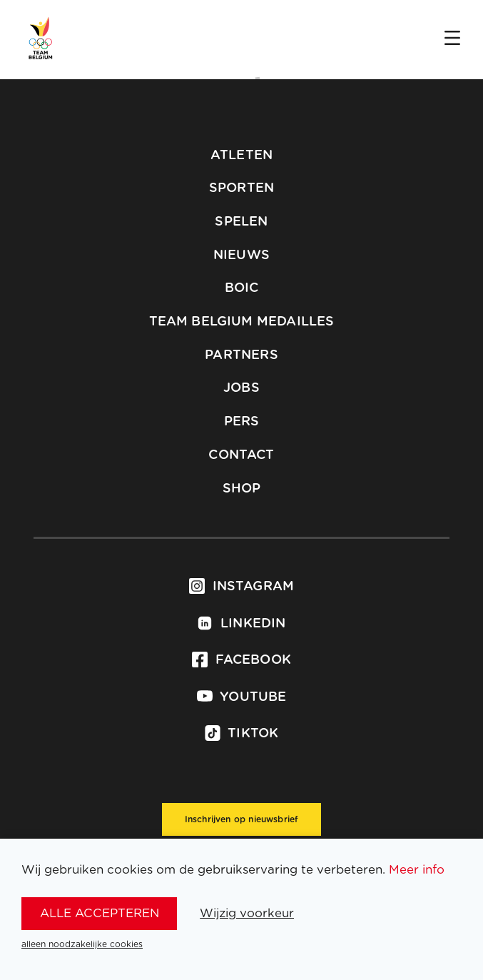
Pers (242, 422)
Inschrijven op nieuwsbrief (242, 819)
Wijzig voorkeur (247, 913)
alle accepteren (100, 913)
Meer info (417, 870)
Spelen (241, 222)
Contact (241, 455)
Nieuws (242, 256)
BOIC (242, 288)
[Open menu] (452, 39)
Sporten (242, 188)
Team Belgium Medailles (242, 322)
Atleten (242, 156)
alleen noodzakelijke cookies (82, 944)
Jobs (242, 388)
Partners (241, 355)
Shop (242, 489)
